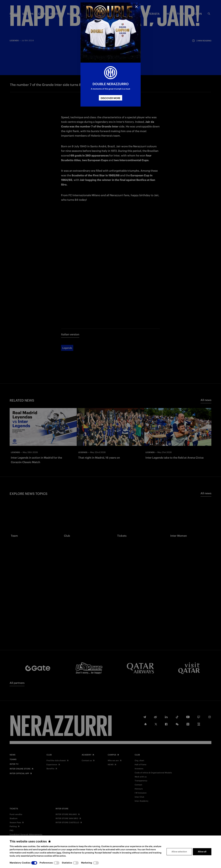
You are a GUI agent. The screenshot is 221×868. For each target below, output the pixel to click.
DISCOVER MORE (111, 98)
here (59, 853)
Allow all (202, 852)
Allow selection (179, 852)
